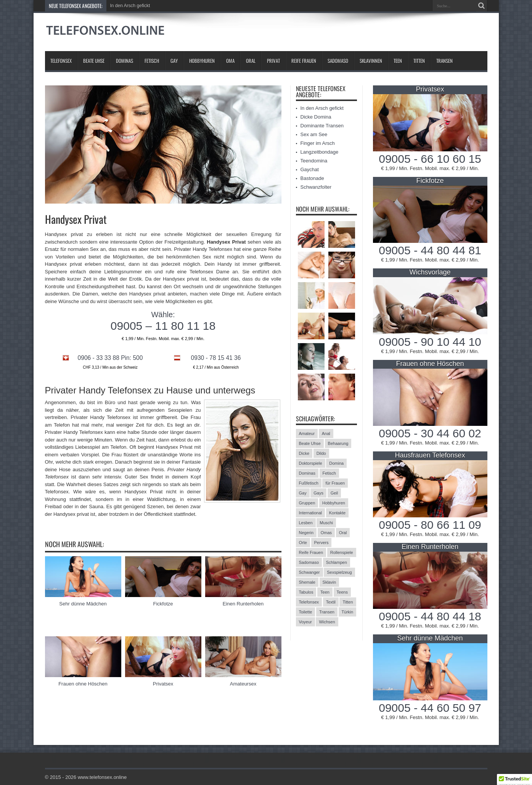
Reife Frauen (304, 61)
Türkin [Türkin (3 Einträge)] (348, 612)
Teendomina (314, 161)
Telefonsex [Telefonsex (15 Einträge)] (309, 602)
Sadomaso (338, 61)
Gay (174, 61)
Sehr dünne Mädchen (83, 604)
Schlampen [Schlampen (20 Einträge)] (337, 562)
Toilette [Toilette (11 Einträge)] (306, 612)
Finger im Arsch (318, 143)
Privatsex (163, 684)
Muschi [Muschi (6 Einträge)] (326, 523)
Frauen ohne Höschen (83, 684)
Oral (251, 61)
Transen (444, 61)
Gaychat (310, 169)
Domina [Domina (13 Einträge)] (336, 463)
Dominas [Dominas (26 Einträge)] (307, 473)
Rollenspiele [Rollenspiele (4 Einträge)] (342, 552)
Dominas (125, 61)
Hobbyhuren (202, 61)
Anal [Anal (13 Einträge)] (326, 433)
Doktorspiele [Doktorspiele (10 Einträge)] (311, 463)
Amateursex (243, 684)
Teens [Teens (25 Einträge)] (342, 592)
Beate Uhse (94, 61)
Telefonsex (61, 61)
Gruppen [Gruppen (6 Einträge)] (307, 503)
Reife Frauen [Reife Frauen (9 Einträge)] (311, 552)
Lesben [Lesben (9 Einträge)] (306, 523)
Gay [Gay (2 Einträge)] (303, 493)
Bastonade (312, 178)
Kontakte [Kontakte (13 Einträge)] (337, 513)
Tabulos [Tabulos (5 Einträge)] (306, 592)
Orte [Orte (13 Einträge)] (303, 543)
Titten (419, 61)
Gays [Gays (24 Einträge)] (318, 493)
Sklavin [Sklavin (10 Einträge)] (329, 582)
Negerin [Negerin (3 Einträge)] (306, 533)
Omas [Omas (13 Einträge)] (326, 533)
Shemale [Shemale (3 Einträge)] (307, 582)
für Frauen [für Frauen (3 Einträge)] (335, 483)
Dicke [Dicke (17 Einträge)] (304, 453)
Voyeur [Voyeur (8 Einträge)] (305, 622)
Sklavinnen (371, 61)
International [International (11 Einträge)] (311, 513)
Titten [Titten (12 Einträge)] (348, 602)
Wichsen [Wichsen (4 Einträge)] (327, 622)
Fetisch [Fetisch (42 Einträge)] (329, 473)
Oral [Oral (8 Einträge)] (343, 533)
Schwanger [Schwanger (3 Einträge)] (309, 572)
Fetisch (152, 61)
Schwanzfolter (316, 187)
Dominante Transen (322, 126)
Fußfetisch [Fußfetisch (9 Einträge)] (309, 483)
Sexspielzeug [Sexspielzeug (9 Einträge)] (339, 572)
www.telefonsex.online (102, 777)
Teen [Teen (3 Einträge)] (325, 592)
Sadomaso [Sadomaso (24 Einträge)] (309, 562)
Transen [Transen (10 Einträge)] (327, 612)
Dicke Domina (316, 117)
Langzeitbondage (320, 152)
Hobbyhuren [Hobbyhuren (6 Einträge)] (334, 503)
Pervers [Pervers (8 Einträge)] (321, 543)
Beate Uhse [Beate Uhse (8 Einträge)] (310, 443)
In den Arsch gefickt (130, 6)
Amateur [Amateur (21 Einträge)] (307, 433)
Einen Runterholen (243, 604)
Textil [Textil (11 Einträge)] (331, 602)
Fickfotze (163, 604)
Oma (230, 61)
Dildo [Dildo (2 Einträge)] (321, 453)
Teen (398, 61)
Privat (273, 61)
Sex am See (314, 134)
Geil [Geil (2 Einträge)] (334, 493)
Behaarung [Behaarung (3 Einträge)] (338, 443)
